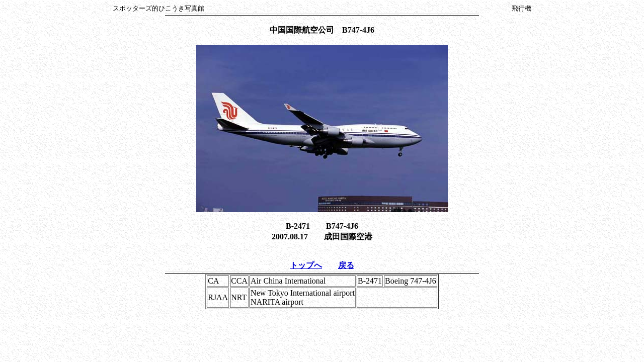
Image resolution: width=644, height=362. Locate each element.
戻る (346, 265)
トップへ (306, 265)
